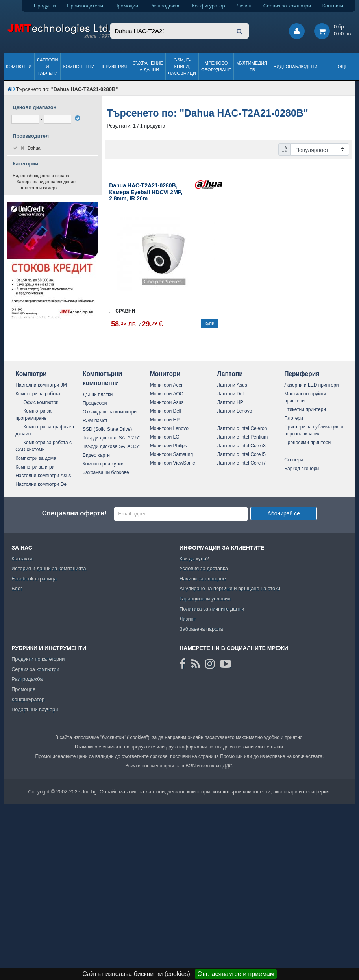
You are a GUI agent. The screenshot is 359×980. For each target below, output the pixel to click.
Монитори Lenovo (169, 428)
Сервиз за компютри (287, 6)
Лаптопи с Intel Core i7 (241, 463)
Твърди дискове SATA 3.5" (111, 446)
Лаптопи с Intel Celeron (242, 428)
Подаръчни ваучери (35, 709)
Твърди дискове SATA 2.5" (111, 438)
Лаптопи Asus (232, 385)
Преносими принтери (307, 443)
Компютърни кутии (103, 464)
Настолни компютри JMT (43, 385)
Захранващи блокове (106, 472)
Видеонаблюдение (297, 67)
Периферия (114, 67)
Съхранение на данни (148, 66)
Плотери (294, 418)
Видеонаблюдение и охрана (41, 176)
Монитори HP (165, 420)
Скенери (293, 460)
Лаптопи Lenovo (234, 411)
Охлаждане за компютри (110, 412)
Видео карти (96, 455)
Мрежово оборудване (216, 66)
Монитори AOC (167, 394)
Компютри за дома (36, 458)
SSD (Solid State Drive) (107, 429)
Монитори (165, 374)
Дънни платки (98, 395)
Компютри (19, 67)
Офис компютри (41, 402)
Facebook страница (34, 579)
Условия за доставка (204, 568)
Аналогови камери (39, 188)
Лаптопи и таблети (48, 67)
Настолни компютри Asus (43, 476)
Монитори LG (165, 437)
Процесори (95, 403)
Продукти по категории (38, 659)
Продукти (45, 6)
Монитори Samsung (172, 454)
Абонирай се (284, 513)
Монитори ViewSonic (173, 463)
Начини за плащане (203, 579)
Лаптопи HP (230, 402)
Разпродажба (165, 6)
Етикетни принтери (305, 409)
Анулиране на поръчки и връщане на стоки (230, 588)
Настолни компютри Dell (42, 484)
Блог (17, 588)
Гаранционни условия (205, 599)
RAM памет (95, 421)
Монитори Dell (166, 411)
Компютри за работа (38, 394)
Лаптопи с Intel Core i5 (241, 454)
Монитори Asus (167, 402)
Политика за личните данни (212, 609)
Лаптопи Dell (231, 394)
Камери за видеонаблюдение (46, 182)
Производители (85, 6)
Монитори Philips (168, 446)
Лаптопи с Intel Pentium (242, 437)
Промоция (23, 689)
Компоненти (79, 67)
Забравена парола (201, 629)
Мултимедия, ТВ (252, 66)
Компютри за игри (35, 467)
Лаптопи (230, 374)
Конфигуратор (208, 6)
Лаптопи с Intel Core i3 (241, 446)
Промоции (126, 6)
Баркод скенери (302, 469)
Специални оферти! (74, 513)
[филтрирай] (78, 118)
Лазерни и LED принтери (311, 385)
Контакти (333, 6)
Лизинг (244, 6)
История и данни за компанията (49, 568)
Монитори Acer (167, 385)
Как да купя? (194, 559)
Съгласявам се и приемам (236, 974)
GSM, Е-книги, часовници (182, 67)
